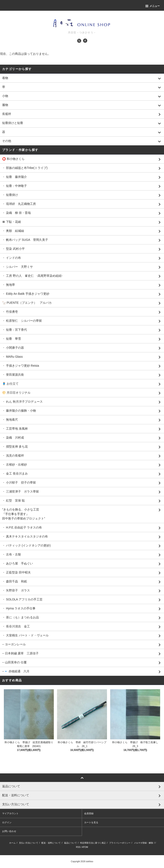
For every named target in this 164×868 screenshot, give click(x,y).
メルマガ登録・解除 (143, 843)
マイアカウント (10, 813)
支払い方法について (29, 843)
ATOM (85, 847)
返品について (70, 843)
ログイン (7, 822)
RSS (78, 847)
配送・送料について (51, 843)
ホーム (12, 843)
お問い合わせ (9, 831)
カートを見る (91, 822)
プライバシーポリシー (120, 843)
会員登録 (89, 813)
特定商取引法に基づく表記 (93, 843)
